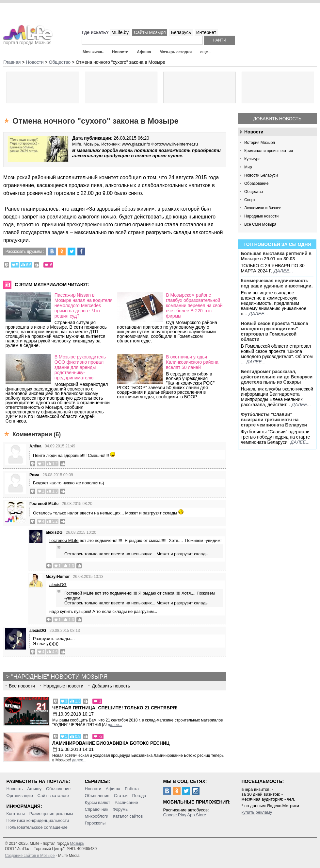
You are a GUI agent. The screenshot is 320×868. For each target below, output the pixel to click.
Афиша (144, 52)
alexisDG (54, 532)
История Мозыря (260, 143)
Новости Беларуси (261, 175)
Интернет (206, 32)
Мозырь (77, 843)
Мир (248, 167)
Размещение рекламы (51, 814)
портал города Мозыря (28, 41)
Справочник (97, 809)
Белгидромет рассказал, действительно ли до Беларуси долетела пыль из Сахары (277, 377)
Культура (252, 159)
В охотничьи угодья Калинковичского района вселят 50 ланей (192, 362)
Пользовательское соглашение (37, 827)
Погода (139, 796)
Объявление (58, 789)
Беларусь (181, 32)
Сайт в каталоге (53, 796)
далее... (283, 271)
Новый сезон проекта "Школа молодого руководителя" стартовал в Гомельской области (275, 331)
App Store (197, 815)
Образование (256, 183)
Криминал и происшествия (269, 151)
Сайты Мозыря (150, 32)
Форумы (121, 809)
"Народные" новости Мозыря (59, 677)
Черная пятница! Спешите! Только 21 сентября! (115, 708)
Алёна (35, 446)
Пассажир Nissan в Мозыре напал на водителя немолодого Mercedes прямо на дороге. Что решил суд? (84, 305)
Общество (254, 192)
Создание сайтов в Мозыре (30, 856)
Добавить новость (277, 119)
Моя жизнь (93, 52)
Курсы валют (98, 802)
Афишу (34, 789)
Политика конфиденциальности (38, 820)
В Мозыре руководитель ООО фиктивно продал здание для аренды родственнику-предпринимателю (80, 367)
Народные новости (261, 216)
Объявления (97, 796)
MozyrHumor (58, 577)
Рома (34, 475)
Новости (120, 52)
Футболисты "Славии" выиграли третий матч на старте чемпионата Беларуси (274, 420)
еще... (206, 52)
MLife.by (120, 32)
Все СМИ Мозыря (260, 224)
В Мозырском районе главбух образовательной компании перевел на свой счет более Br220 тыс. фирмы (194, 305)
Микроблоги (97, 816)
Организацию (20, 796)
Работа (132, 789)
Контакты (16, 814)
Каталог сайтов (128, 816)
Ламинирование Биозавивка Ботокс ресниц (111, 743)
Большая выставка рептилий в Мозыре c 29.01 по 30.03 (276, 256)
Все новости (22, 686)
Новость (15, 789)
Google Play (175, 815)
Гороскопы (95, 823)
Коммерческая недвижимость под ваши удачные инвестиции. (277, 283)
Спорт (250, 200)
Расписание (126, 802)
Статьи (121, 796)
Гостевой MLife (44, 504)
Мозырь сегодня (176, 52)
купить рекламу (257, 812)
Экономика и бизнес (263, 208)
